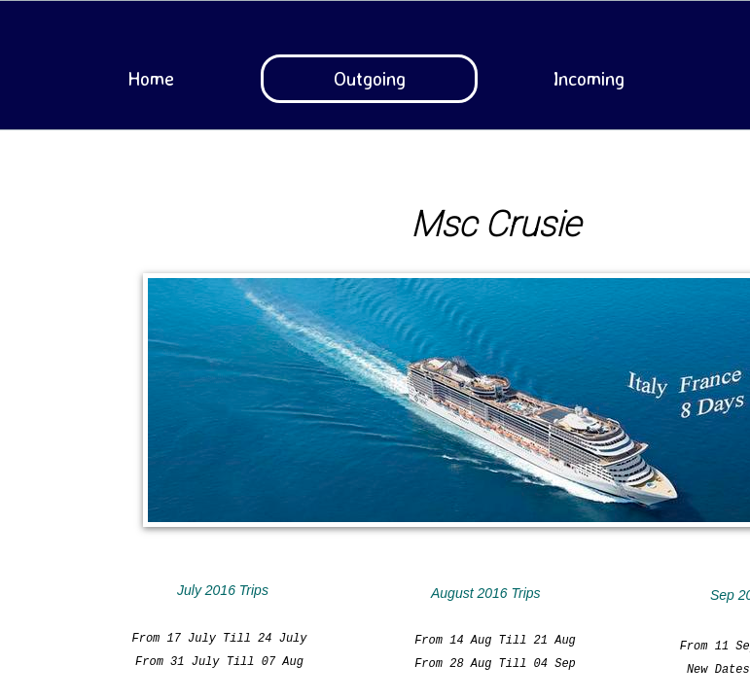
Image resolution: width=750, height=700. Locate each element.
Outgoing (370, 78)
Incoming (589, 78)
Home (151, 78)
